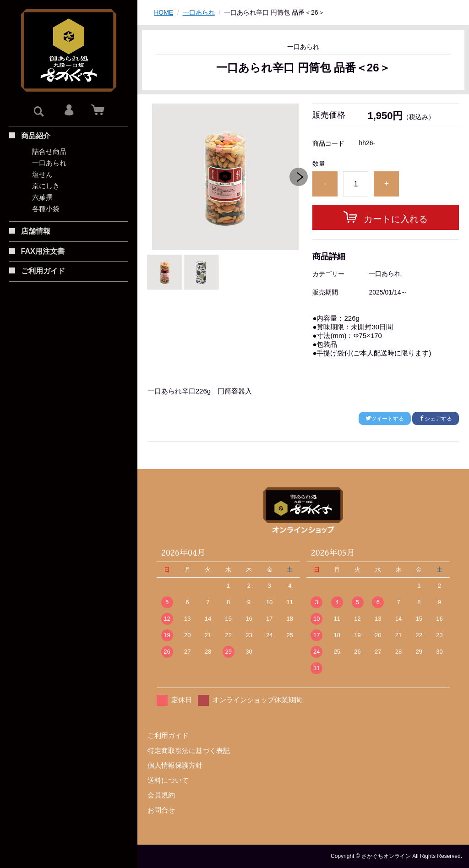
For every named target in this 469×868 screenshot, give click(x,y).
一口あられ (49, 163)
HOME (164, 12)
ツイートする (385, 419)
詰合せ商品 (49, 151)
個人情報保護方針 (175, 765)
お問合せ (161, 810)
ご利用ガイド (168, 735)
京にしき (46, 186)
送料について (168, 780)
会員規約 (161, 795)
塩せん (42, 174)
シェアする (436, 419)
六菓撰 (42, 197)
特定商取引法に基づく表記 (189, 751)
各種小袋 (46, 209)
